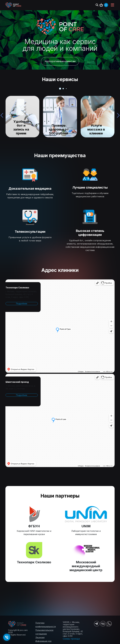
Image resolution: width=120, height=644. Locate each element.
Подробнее (22, 304)
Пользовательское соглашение (44, 632)
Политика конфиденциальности (46, 625)
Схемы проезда (71, 639)
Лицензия (40, 637)
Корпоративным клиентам (60, 61)
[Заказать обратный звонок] (7, 637)
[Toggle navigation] (112, 5)
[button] (118, 115)
